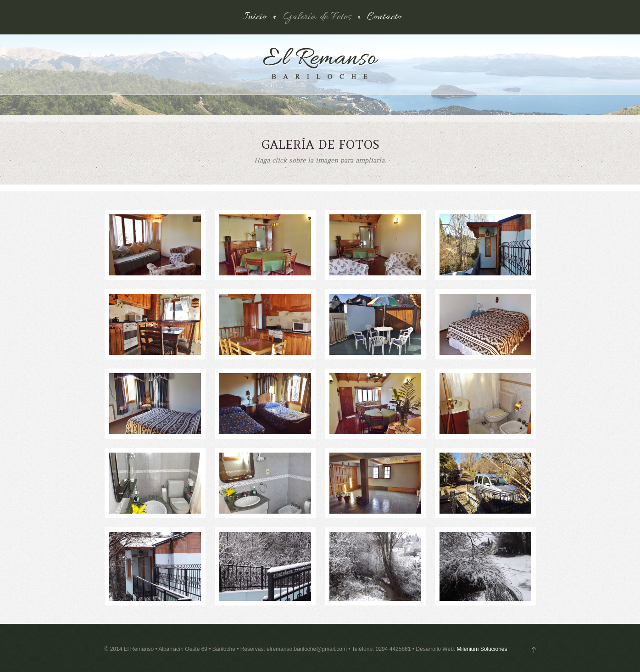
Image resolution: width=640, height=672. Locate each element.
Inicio (255, 17)
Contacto (384, 17)
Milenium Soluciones (482, 649)
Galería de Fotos (317, 17)
